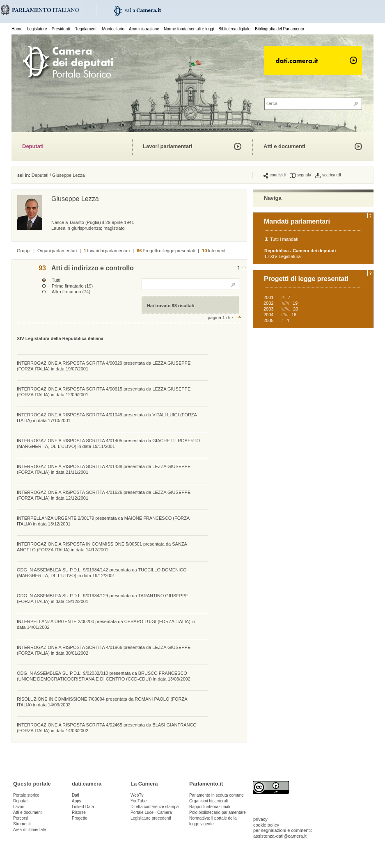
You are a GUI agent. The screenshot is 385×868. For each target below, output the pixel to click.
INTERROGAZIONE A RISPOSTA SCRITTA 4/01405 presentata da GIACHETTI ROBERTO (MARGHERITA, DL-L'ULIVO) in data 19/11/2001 (108, 443)
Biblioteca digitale (234, 29)
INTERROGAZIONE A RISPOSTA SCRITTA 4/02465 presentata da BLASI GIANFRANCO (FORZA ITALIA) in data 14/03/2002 (107, 728)
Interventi (214, 251)
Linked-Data (83, 807)
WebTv (137, 795)
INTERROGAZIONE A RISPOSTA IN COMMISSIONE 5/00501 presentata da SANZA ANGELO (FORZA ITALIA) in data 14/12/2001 (102, 547)
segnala (300, 175)
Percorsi (21, 818)
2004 (268, 315)
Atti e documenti (284, 146)
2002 (268, 303)
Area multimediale (30, 830)
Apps (77, 801)
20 (296, 309)
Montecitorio (113, 29)
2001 (268, 297)
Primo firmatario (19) (72, 286)
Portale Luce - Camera (151, 812)
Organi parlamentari (57, 251)
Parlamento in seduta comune (217, 795)
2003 (268, 309)
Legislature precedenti (151, 818)
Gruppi (24, 251)
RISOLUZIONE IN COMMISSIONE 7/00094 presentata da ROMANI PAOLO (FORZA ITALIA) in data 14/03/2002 (102, 702)
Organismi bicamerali (209, 801)
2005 (268, 320)
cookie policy (266, 825)
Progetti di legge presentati (166, 251)
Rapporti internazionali (210, 807)
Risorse (79, 812)
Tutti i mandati (284, 239)
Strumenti (22, 824)
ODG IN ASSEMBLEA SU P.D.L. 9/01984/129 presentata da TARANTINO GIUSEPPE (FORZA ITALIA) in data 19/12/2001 (103, 598)
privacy (260, 819)
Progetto (80, 818)
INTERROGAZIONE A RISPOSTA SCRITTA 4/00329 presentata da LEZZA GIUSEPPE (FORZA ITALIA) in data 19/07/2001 (104, 366)
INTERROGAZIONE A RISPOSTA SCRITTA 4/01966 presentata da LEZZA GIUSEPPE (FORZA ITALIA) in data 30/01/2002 (104, 650)
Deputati (33, 146)
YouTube (139, 801)
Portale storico (26, 795)
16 (294, 315)
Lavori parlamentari (168, 146)
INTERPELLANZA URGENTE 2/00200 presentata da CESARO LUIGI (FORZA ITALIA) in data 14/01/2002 (106, 624)
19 (295, 303)
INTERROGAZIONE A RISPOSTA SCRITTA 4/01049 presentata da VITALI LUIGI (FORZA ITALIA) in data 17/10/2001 (107, 418)
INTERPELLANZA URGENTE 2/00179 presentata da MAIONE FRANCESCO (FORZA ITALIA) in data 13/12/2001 (103, 521)
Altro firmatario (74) (71, 292)
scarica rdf (328, 175)
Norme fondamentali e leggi (189, 29)
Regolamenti (86, 29)
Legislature (37, 29)
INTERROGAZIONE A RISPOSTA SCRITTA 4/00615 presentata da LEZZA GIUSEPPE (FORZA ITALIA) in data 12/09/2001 (104, 392)
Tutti (56, 280)
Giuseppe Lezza (69, 175)
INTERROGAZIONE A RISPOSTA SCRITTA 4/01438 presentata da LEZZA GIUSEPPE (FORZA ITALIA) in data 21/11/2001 (104, 469)
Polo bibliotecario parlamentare (218, 812)
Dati (76, 795)
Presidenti (61, 29)
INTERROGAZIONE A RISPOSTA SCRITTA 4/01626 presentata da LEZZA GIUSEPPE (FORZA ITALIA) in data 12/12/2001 (104, 495)
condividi (275, 175)
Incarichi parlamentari (107, 251)
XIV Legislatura (285, 256)
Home (17, 29)
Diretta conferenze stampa (155, 807)
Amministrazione (144, 29)
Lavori (19, 807)
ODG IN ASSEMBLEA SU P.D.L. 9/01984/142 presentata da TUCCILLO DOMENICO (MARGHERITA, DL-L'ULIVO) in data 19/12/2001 (102, 573)
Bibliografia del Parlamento (280, 29)
